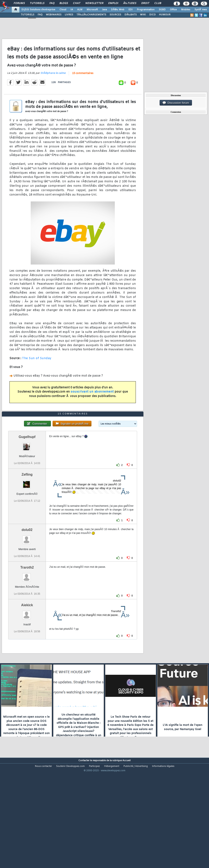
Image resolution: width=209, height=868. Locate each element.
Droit (145, 3)
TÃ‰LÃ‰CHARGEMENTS (91, 15)
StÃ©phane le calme (53, 88)
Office (173, 10)
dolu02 (27, 573)
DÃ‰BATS (131, 15)
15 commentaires (83, 88)
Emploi (113, 3)
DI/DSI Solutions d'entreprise (38, 10)
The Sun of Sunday (37, 373)
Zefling (27, 518)
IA (72, 10)
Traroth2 (27, 611)
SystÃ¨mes (201, 10)
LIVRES (69, 15)
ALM (80, 10)
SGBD (162, 10)
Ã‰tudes (130, 3)
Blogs (64, 3)
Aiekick (27, 648)
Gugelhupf (27, 480)
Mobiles (186, 10)
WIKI (143, 15)
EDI (131, 10)
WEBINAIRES (54, 15)
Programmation (146, 10)
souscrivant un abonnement (92, 406)
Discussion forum (176, 103)
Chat (77, 3)
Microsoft (92, 10)
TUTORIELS (28, 15)
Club (158, 3)
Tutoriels (37, 3)
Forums (19, 3)
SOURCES (115, 15)
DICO (152, 15)
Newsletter (94, 3)
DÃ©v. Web (118, 10)
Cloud (63, 10)
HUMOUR (165, 15)
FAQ (52, 3)
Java (104, 10)
